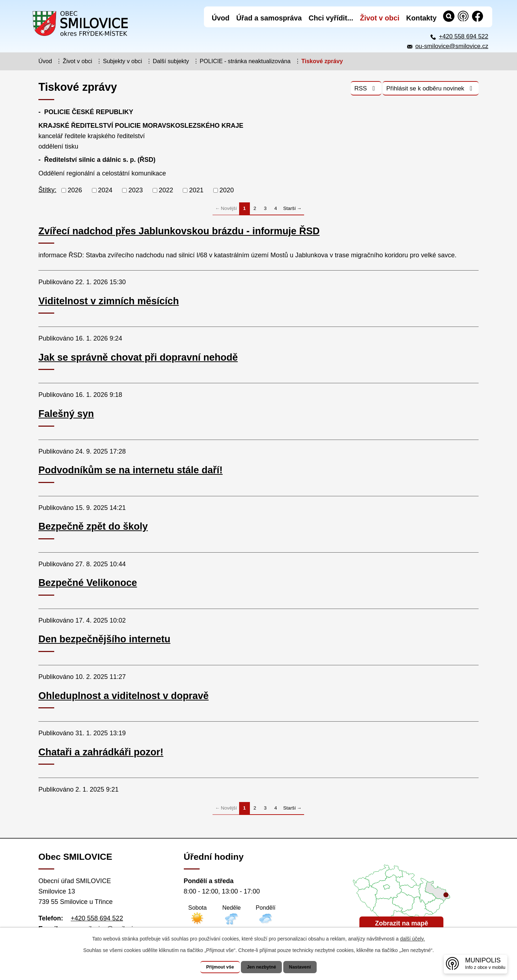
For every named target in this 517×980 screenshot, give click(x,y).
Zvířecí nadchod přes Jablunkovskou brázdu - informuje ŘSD (179, 231)
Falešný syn (66, 414)
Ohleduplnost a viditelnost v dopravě (124, 696)
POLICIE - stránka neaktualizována (245, 61)
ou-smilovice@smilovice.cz (452, 46)
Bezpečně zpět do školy (93, 526)
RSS (351, 90)
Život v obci (78, 61)
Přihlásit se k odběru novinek (424, 90)
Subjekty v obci (123, 61)
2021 (196, 190)
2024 (105, 190)
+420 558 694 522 (464, 36)
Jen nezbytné (262, 967)
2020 (227, 190)
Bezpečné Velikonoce (88, 583)
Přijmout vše (214, 967)
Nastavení (306, 967)
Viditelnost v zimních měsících (109, 301)
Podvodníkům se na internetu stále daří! (131, 470)
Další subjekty (171, 61)
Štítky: (47, 190)
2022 (166, 190)
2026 (75, 190)
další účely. (412, 939)
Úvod (45, 61)
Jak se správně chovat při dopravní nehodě (138, 357)
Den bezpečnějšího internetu (104, 639)
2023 (136, 190)
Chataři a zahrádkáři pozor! (101, 752)
